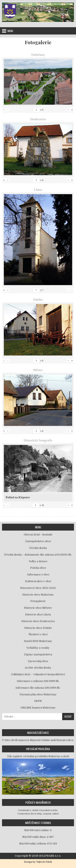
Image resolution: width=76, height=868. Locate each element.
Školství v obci (38, 634)
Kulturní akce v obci (38, 581)
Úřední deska (38, 548)
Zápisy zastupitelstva (38, 654)
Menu (10, 31)
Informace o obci (38, 575)
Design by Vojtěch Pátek (38, 862)
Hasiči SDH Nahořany (38, 641)
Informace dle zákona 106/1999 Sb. (38, 688)
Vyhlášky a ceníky (38, 648)
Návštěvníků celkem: (33, 844)
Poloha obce (38, 568)
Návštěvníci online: (37, 830)
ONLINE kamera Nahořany (38, 708)
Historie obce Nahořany (38, 595)
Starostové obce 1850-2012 (38, 588)
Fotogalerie (38, 42)
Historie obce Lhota (38, 614)
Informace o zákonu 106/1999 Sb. (38, 681)
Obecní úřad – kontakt (38, 535)
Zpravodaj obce (38, 661)
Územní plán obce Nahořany (38, 694)
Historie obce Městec (38, 608)
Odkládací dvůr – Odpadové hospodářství (38, 674)
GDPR (38, 701)
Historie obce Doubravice (38, 621)
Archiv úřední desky (38, 668)
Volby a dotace (38, 561)
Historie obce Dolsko (38, 628)
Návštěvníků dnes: (35, 837)
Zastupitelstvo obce (38, 541)
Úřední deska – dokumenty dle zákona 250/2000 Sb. (38, 555)
